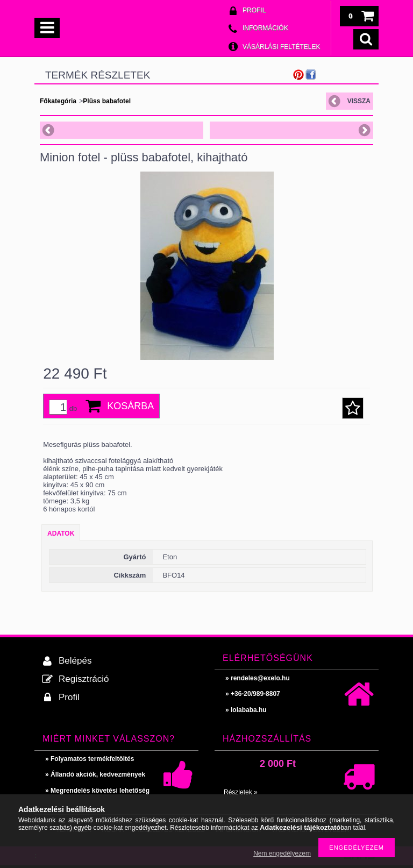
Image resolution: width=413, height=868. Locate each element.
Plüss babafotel (107, 101)
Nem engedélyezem (282, 853)
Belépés (75, 661)
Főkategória (58, 101)
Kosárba (130, 406)
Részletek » (241, 792)
